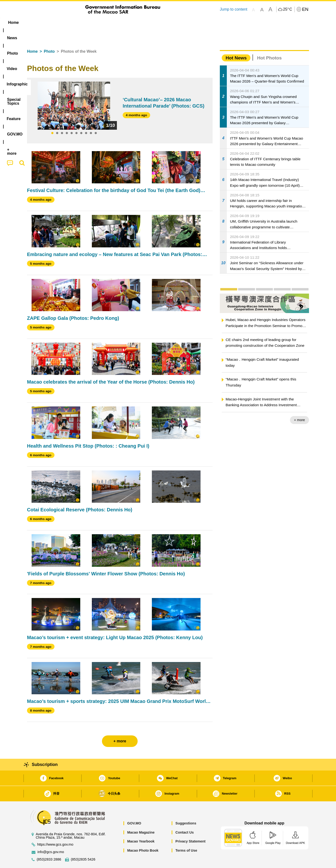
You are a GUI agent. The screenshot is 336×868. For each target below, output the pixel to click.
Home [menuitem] (37, 23)
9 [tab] (91, 119)
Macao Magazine (141, 818)
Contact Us (185, 818)
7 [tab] (81, 119)
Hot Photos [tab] (269, 43)
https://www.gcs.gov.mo (55, 830)
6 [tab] (76, 119)
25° (287, 9)
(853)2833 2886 (49, 845)
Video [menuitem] (99, 23)
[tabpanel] (74, 91)
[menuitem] (57, 23)
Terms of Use (186, 836)
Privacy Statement (191, 827)
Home (32, 37)
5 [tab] (72, 119)
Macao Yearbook (141, 827)
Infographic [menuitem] (124, 23)
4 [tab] (67, 119)
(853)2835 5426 (83, 845)
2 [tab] (57, 119)
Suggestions (186, 809)
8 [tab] (86, 119)
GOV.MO (134, 809)
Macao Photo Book (143, 836)
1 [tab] (52, 119)
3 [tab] (62, 119)
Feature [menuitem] (187, 23)
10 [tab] (96, 119)
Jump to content (234, 9)
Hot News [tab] (236, 43)
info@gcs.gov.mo (51, 837)
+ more (299, 405)
